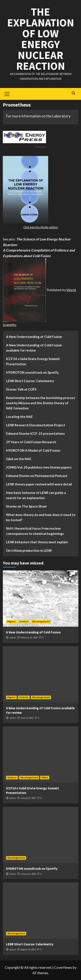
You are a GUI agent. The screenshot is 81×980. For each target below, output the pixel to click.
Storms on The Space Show (26, 506)
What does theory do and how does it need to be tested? (41, 517)
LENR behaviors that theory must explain (37, 542)
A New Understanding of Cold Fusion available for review (34, 348)
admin (13, 638)
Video (45, 777)
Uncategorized (41, 621)
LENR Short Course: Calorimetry (30, 381)
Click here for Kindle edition (41, 227)
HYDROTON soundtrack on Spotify (32, 372)
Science (24, 621)
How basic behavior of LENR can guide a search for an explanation (36, 495)
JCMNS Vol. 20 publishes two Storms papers (39, 467)
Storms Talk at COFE (21, 389)
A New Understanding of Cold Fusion (34, 337)
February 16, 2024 (29, 638)
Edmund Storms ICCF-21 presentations (35, 433)
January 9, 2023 (28, 798)
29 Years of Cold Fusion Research (31, 442)
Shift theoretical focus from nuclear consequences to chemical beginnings (35, 531)
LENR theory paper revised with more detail (39, 484)
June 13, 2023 (27, 718)
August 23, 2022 (28, 949)
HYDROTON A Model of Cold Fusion (33, 450)
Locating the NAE (19, 417)
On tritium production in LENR (29, 550)
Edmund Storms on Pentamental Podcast (37, 476)
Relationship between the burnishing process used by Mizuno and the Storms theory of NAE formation (40, 403)
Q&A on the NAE (19, 459)
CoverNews (63, 967)
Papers (11, 621)
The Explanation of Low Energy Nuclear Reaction (41, 39)
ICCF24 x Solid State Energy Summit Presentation (33, 361)
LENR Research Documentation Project (36, 425)
